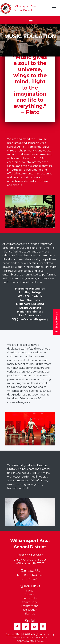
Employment (29, 606)
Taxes (29, 591)
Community (29, 602)
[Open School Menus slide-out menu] (56, 322)
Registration (29, 610)
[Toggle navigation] (54, 9)
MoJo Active (37, 641)
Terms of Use (13, 634)
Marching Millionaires (30, 289)
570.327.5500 (30, 579)
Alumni (29, 594)
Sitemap (30, 614)
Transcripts (29, 598)
